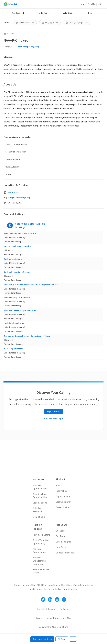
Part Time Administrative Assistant (20, 233)
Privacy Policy (52, 618)
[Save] (62, 639)
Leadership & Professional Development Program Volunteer (31, 285)
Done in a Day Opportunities (40, 496)
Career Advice (62, 507)
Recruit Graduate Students (41, 571)
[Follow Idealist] (43, 599)
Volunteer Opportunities (40, 487)
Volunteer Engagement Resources (39, 561)
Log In (82, 4)
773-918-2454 (14, 192)
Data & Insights (63, 542)
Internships (62, 491)
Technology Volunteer (14, 259)
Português (65, 609)
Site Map (67, 618)
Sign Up (91, 4)
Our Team (61, 536)
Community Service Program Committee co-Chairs (27, 336)
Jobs (58, 485)
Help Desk (61, 547)
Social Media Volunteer (15, 323)
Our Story (60, 531)
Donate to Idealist (65, 553)
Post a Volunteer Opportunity (41, 542)
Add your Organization (39, 551)
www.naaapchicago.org (29, 47)
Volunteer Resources (38, 510)
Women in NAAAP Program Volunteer (21, 310)
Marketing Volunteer (13, 349)
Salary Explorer (63, 502)
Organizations (40, 503)
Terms (39, 618)
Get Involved (18, 13)
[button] (43, 13)
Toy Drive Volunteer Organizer (18, 246)
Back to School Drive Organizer (18, 272)
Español (52, 609)
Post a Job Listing (41, 535)
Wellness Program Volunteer (17, 298)
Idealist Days (39, 517)
